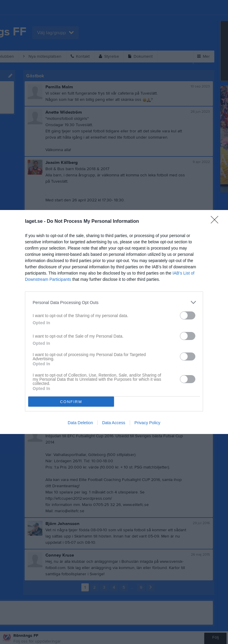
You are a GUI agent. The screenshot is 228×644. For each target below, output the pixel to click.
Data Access (114, 423)
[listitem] (114, 302)
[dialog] (114, 322)
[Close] (216, 222)
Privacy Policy (147, 423)
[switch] (188, 315)
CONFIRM (71, 401)
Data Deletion (80, 423)
